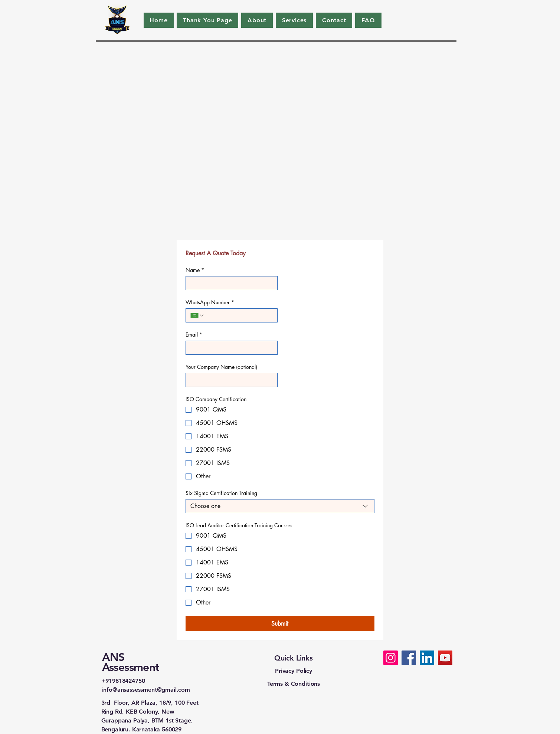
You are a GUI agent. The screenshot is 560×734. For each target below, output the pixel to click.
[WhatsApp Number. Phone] (239, 315)
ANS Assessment (131, 662)
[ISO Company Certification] (391, 658)
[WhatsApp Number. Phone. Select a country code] (197, 315)
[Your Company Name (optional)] (230, 380)
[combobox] (280, 506)
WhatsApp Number (210, 302)
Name (195, 270)
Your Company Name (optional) (221, 367)
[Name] (230, 283)
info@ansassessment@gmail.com (146, 690)
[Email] (230, 348)
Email (194, 335)
